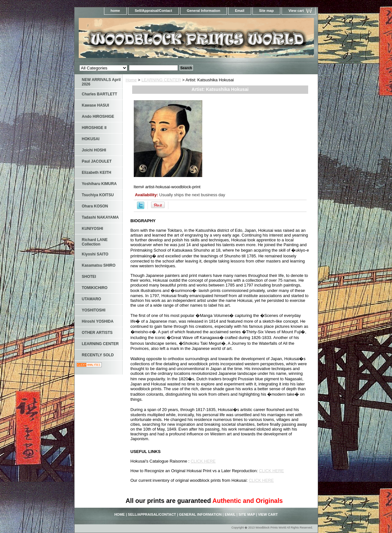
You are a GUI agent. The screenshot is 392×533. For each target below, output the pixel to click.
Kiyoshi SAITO (95, 254)
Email (240, 11)
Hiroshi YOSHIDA (98, 321)
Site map (267, 11)
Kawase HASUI (96, 105)
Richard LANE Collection (95, 242)
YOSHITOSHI (94, 310)
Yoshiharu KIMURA (99, 184)
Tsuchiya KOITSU (98, 195)
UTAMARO (92, 299)
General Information (204, 11)
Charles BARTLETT (100, 94)
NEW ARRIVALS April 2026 (101, 82)
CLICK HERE (203, 461)
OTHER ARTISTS (97, 333)
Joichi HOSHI (94, 150)
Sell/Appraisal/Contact (153, 11)
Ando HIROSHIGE (98, 117)
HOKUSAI (91, 139)
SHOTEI (89, 277)
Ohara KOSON (95, 206)
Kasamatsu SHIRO (99, 265)
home (115, 11)
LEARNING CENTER (161, 80)
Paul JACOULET (97, 161)
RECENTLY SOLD (98, 355)
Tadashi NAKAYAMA (100, 217)
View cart (296, 11)
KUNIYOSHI (93, 229)
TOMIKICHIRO (95, 288)
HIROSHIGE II (94, 128)
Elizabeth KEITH (97, 173)
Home (131, 80)
